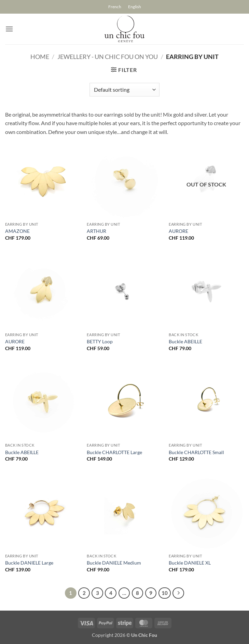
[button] (9, 29)
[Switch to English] (135, 7)
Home (40, 57)
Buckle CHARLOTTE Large (114, 452)
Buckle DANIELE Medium (114, 563)
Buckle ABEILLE (185, 341)
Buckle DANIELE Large (29, 563)
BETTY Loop (100, 341)
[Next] (178, 593)
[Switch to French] (115, 7)
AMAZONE (17, 231)
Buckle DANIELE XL (190, 563)
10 (165, 593)
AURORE (178, 231)
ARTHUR (96, 231)
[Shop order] (124, 90)
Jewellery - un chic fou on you (108, 57)
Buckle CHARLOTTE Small (196, 452)
